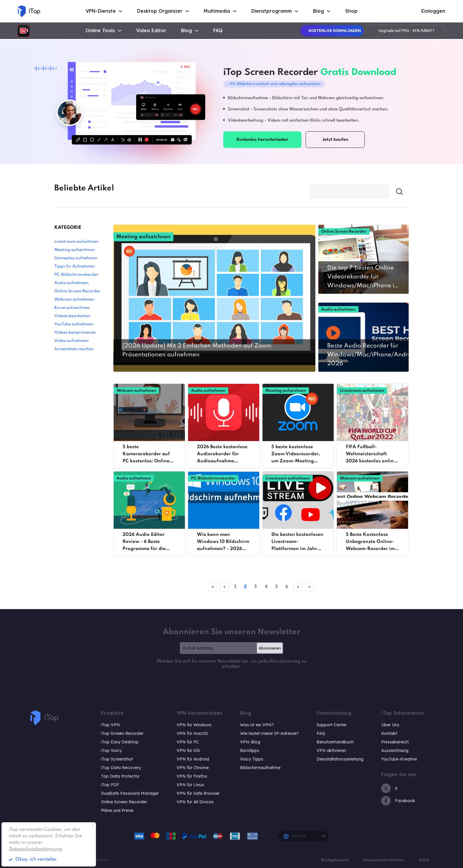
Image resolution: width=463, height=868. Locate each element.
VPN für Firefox (192, 776)
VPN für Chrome (193, 768)
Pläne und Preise (117, 810)
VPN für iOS (188, 750)
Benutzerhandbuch (335, 742)
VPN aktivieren (331, 750)
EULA (424, 860)
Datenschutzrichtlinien (384, 860)
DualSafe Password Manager (130, 793)
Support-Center (332, 725)
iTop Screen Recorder (122, 733)
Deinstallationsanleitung (340, 759)
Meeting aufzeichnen (75, 250)
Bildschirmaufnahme (260, 768)
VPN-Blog (250, 742)
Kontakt (389, 733)
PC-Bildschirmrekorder (76, 275)
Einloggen (433, 11)
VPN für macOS (192, 733)
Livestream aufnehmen (76, 242)
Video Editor (151, 31)
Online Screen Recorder (77, 291)
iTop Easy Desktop (120, 742)
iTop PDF (110, 785)
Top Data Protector (120, 776)
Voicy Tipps (252, 759)
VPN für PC (188, 742)
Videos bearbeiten (72, 316)
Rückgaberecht (335, 860)
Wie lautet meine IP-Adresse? (269, 733)
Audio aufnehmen (71, 283)
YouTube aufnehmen (74, 324)
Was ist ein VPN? (257, 725)
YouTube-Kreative (399, 759)
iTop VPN (110, 725)
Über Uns (390, 725)
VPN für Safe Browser (198, 793)
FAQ (218, 31)
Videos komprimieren (75, 333)
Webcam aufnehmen (74, 300)
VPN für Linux (190, 785)
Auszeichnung (395, 750)
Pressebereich (395, 742)
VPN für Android (193, 759)
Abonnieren (270, 648)
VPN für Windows (194, 725)
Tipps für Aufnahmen (75, 266)
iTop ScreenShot (117, 759)
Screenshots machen (74, 349)
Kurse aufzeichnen (72, 308)
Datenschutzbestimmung (36, 849)
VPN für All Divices (195, 802)
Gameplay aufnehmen (76, 258)
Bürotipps (250, 750)
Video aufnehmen (71, 341)
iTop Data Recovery (121, 768)
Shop (351, 11)
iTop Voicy (111, 750)
